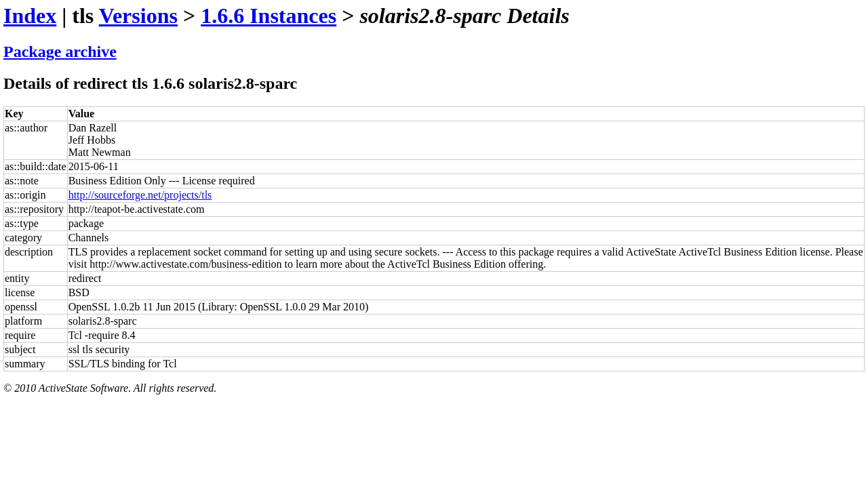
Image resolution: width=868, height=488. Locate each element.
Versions (138, 16)
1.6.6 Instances (269, 16)
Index (30, 16)
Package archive (60, 52)
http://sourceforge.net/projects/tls (140, 195)
